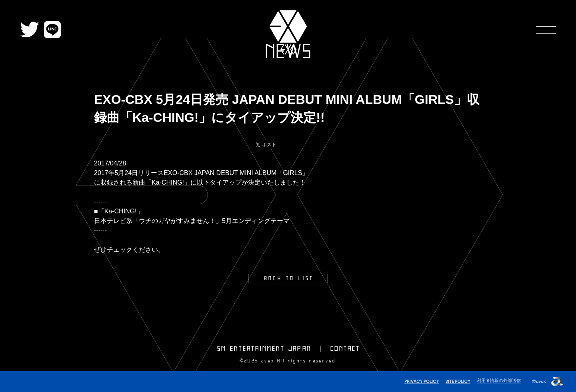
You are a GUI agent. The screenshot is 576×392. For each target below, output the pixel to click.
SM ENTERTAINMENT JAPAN (264, 349)
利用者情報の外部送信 (499, 380)
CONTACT (345, 349)
